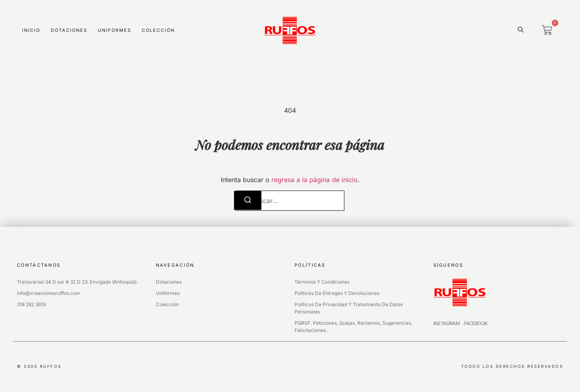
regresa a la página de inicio (315, 180)
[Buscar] (248, 200)
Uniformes (115, 30)
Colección (158, 30)
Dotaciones (69, 30)
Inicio (31, 30)
